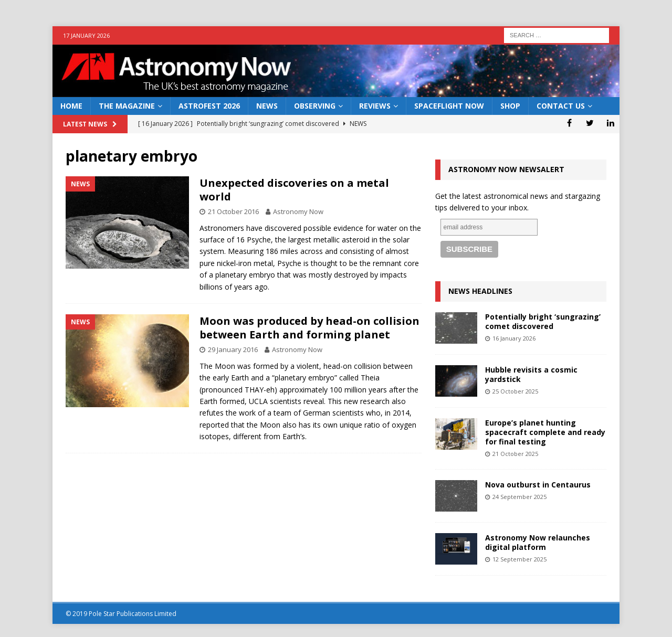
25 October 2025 (515, 391)
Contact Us (561, 106)
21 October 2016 (233, 211)
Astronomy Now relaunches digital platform (538, 542)
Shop (510, 106)
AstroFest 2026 (209, 106)
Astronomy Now (298, 211)
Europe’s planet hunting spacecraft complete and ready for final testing (545, 432)
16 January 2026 (514, 338)
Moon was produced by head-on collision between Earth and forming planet (309, 328)
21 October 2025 (515, 454)
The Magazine (127, 106)
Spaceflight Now (449, 106)
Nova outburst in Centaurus (538, 485)
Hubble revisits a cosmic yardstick (531, 374)
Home (71, 106)
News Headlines (480, 291)
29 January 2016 (233, 349)
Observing (315, 106)
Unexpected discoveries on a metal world (294, 190)
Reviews (375, 106)
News (267, 106)
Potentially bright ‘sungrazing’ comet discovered (543, 321)
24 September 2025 (519, 497)
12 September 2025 (519, 559)
